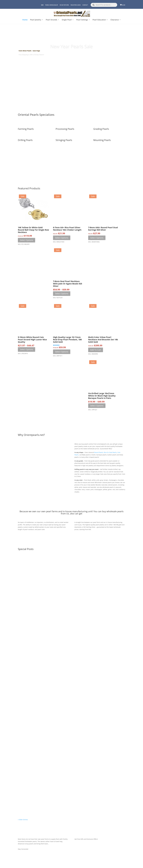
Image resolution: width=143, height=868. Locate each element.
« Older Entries (23, 820)
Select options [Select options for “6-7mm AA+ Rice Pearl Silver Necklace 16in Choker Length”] (62, 238)
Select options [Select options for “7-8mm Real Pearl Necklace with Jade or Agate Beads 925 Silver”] (62, 294)
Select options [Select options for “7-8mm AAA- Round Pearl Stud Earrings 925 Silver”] (97, 238)
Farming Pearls (26, 129)
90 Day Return (64, 5)
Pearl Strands (51, 20)
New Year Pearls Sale (72, 46)
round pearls (99, 452)
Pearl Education (99, 20)
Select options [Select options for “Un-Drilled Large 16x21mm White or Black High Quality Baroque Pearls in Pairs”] (97, 406)
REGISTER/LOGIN (76, 5)
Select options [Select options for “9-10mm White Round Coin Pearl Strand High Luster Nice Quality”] (27, 349)
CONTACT (85, 5)
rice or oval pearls (110, 452)
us (67, 513)
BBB (42, 5)
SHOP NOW (71, 60)
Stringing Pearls (64, 140)
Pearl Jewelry (36, 20)
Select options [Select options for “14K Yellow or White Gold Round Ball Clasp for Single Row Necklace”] (27, 240)
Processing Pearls (65, 129)
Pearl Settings (82, 20)
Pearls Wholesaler (52, 5)
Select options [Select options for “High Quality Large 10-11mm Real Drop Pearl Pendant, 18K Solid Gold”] (62, 352)
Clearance (115, 20)
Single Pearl (67, 20)
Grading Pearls (101, 129)
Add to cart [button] (96, 350)
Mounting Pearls (102, 140)
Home (25, 20)
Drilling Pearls (25, 140)
